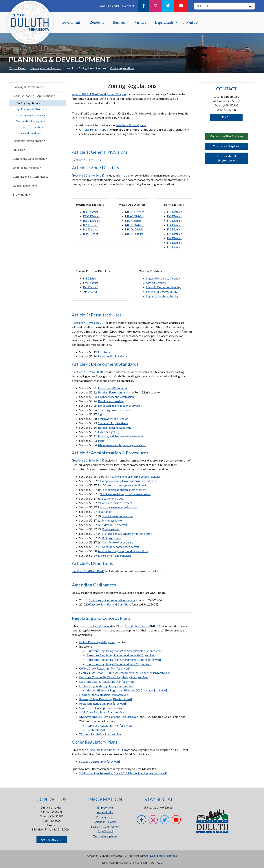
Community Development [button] (29, 159)
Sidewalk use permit (114, 525)
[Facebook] (144, 6)
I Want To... (192, 22)
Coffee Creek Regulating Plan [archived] (104, 668)
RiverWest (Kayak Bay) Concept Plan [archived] (109, 717)
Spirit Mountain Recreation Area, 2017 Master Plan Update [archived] (123, 773)
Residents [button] (97, 22)
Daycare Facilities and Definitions (110, 604)
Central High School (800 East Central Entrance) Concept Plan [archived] (125, 673)
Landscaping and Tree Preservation (120, 405)
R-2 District (90, 229)
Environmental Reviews (31, 115)
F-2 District (174, 216)
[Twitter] (168, 6)
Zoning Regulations (28, 103)
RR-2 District (91, 221)
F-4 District (174, 225)
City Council (105, 831)
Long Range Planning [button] (26, 167)
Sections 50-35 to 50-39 (88, 460)
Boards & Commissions (105, 826)
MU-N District (134, 212)
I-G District (90, 278)
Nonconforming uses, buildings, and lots (123, 551)
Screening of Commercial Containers (112, 600)
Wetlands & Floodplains (31, 121)
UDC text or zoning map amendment (123, 485)
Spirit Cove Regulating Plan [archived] (103, 712)
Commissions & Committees (30, 176)
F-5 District (174, 229)
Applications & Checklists (32, 109)
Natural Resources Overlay (163, 278)
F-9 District (174, 247)
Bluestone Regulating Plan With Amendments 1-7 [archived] (124, 651)
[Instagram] (155, 6)
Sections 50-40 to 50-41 (88, 571)
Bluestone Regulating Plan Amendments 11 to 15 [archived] (124, 660)
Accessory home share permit (120, 547)
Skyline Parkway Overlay (162, 291)
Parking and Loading (111, 401)
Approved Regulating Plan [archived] (110, 725)
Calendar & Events (105, 822)
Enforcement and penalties (115, 555)
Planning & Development (46, 68)
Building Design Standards (115, 427)
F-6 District (174, 234)
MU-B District (134, 225)
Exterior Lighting (109, 432)
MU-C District (134, 216)
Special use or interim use (118, 516)
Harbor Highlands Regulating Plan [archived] (107, 686)
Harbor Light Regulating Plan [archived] (104, 695)
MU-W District (135, 229)
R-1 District (90, 225)
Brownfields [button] (20, 194)
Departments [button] (165, 22)
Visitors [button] (140, 22)
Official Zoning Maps (93, 129)
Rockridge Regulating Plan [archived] (102, 703)
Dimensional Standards (112, 388)
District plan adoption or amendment (123, 490)
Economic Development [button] (28, 141)
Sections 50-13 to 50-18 (88, 175)
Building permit (112, 538)
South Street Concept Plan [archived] (102, 708)
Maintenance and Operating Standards (122, 445)
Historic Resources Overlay (163, 287)
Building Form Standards (113, 392)
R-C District (91, 212)
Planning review (112, 520)
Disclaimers (157, 855)
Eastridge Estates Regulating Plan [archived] (107, 682)
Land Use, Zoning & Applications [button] (33, 96)
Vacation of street (112, 498)
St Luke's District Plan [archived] (99, 761)
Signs (101, 414)
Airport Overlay (156, 283)
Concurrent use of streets (116, 503)
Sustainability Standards (113, 423)
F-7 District (174, 238)
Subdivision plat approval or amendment (125, 494)
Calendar (114, 6)
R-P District (91, 234)
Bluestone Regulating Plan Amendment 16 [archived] (119, 664)
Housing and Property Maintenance (120, 436)
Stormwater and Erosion (113, 419)
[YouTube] (181, 6)
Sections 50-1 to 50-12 (87, 160)
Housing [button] (18, 150)
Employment (105, 807)
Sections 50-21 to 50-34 (88, 372)
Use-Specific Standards (113, 356)
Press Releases (105, 817)
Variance (106, 512)
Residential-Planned (99, 626)
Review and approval (123, 476)
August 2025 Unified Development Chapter (99, 94)
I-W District (91, 283)
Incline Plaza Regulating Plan (97, 642)
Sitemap (172, 855)
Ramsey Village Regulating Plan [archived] (106, 699)
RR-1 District (91, 216)
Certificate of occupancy (118, 542)
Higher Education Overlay (162, 296)
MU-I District (134, 221)
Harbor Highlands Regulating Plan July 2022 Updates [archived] (127, 690)
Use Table (104, 352)
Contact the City (52, 839)
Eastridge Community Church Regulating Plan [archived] (114, 677)
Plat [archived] (96, 730)
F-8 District (174, 242)
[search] (250, 6)
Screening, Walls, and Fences (116, 410)
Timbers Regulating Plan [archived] (101, 734)
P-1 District (90, 287)
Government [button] (71, 22)
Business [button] (119, 22)
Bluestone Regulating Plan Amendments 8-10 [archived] (121, 655)
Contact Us (129, 6)
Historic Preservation (30, 127)
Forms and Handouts (29, 133)
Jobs (102, 6)
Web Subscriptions (105, 836)
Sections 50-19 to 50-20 (88, 323)
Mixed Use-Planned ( (138, 626)
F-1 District (174, 212)
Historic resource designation (119, 507)
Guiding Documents (25, 185)
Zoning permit (111, 529)
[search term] (220, 6)
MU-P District (134, 234)
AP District (90, 291)
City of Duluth (18, 68)
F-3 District (174, 221)
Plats (101, 441)
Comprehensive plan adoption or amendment (128, 481)
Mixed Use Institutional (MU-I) (106, 750)
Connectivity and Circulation (116, 397)
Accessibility (105, 812)
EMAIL (227, 117)
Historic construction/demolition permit (127, 534)
